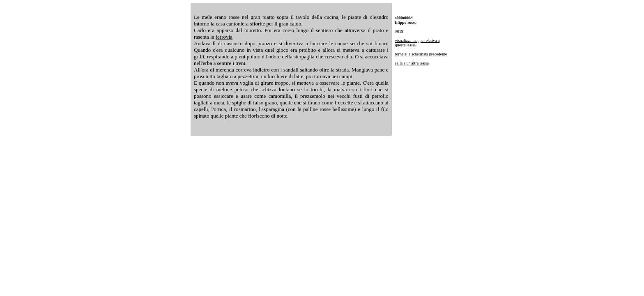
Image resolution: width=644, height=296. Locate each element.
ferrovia (224, 37)
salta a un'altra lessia (412, 63)
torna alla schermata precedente (421, 54)
